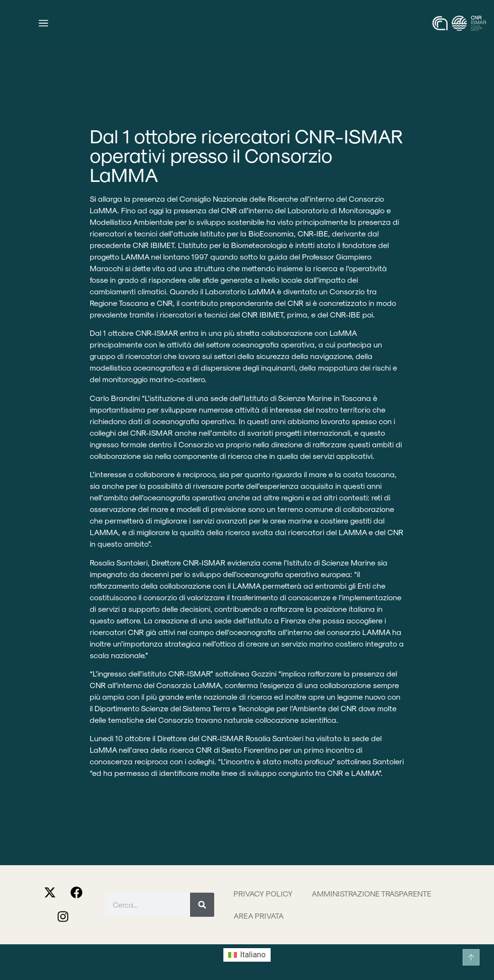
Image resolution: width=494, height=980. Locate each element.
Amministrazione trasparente (371, 893)
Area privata (259, 916)
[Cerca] (202, 905)
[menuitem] (247, 955)
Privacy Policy (263, 893)
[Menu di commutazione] (43, 23)
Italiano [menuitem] (253, 955)
